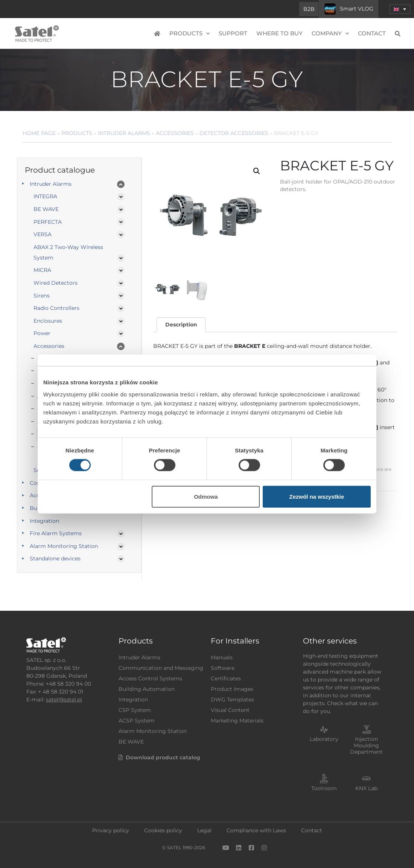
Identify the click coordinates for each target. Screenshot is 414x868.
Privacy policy (111, 830)
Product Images (232, 689)
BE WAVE (46, 209)
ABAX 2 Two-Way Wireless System (68, 252)
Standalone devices (55, 558)
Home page (39, 133)
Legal (204, 830)
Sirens (42, 296)
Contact (372, 33)
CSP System (135, 710)
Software (223, 668)
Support (233, 33)
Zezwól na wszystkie (317, 496)
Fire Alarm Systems (56, 533)
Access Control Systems (150, 678)
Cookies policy (163, 830)
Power (42, 333)
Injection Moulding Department (366, 745)
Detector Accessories (234, 133)
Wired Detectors (56, 283)
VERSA (43, 234)
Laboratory (324, 739)
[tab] (181, 325)
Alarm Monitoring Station (64, 546)
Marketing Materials (237, 721)
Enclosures (48, 321)
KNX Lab (366, 788)
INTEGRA (45, 196)
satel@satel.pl (64, 700)
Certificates (226, 678)
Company (330, 34)
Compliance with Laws (256, 830)
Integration (44, 521)
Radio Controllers (56, 308)
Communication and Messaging (161, 668)
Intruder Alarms (124, 133)
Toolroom (324, 788)
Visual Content (230, 710)
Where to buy (279, 33)
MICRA (42, 270)
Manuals (222, 657)
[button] (400, 9)
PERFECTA (48, 222)
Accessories (175, 133)
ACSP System (137, 721)
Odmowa (206, 496)
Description (181, 325)
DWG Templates (232, 700)
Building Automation (147, 689)
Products (189, 34)
